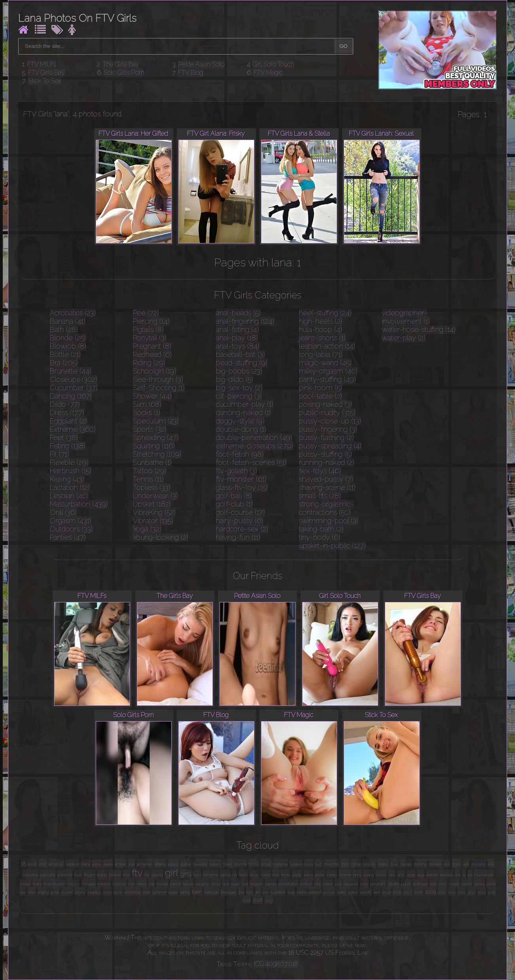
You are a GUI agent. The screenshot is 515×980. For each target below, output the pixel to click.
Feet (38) (64, 438)
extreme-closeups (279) (255, 446)
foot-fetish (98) (240, 454)
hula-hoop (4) (321, 330)
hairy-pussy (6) (240, 521)
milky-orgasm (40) (328, 371)
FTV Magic (268, 73)
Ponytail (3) (150, 338)
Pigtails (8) (148, 330)
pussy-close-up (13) (330, 421)
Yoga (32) (147, 529)
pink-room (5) (321, 388)
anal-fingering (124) (245, 321)
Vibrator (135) (153, 521)
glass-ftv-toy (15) (242, 487)
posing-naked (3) (326, 404)
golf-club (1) (234, 504)
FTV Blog (191, 73)
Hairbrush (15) (71, 471)
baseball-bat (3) (240, 354)
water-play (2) (404, 338)
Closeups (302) (74, 379)
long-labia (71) (321, 354)
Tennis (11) (148, 479)
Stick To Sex (45, 81)
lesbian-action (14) (327, 346)
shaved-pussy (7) (326, 479)
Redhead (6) (152, 354)
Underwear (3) (155, 496)
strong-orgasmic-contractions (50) (327, 508)
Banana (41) (68, 321)
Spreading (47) (156, 438)
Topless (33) (152, 487)
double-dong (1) (241, 429)
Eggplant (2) (68, 421)
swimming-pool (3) (329, 521)
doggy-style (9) (240, 421)
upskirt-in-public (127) (332, 546)
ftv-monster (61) (241, 479)
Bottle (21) (65, 354)
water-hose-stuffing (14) (419, 330)
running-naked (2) (327, 462)
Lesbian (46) (69, 496)
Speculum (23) (156, 421)
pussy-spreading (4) (330, 446)
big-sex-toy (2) (239, 388)
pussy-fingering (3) (328, 429)
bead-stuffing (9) (242, 363)
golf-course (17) (240, 512)
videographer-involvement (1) (406, 317)
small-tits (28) (320, 496)
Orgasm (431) (71, 521)
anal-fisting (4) (238, 330)
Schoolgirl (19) (155, 371)
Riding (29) (149, 363)
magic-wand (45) (325, 363)
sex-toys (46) (320, 471)
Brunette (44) (71, 371)
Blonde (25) (68, 338)
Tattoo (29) (150, 471)
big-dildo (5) (235, 379)
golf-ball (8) (234, 496)
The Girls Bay (121, 64)
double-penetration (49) (254, 438)
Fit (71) (60, 454)
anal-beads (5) (238, 313)
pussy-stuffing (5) (326, 454)
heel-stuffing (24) (325, 313)
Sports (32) (150, 429)
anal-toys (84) (238, 346)
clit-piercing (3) (239, 396)
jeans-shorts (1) (322, 338)
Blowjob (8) (68, 346)
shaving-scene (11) (327, 487)
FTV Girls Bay (46, 73)
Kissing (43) (67, 479)
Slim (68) (147, 404)
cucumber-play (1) (245, 404)
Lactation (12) (70, 487)
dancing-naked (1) (243, 413)
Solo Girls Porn (124, 73)
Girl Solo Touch (274, 64)
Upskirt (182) (152, 504)
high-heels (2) (321, 321)
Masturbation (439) (79, 504)
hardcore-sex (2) (242, 529)
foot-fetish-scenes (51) (251, 462)
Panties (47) (68, 537)
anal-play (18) (237, 338)
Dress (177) (67, 413)
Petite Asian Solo (202, 64)
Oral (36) (63, 512)
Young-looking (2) (161, 537)
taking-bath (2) (321, 529)
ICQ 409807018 (276, 964)
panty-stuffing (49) (328, 379)
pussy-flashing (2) (327, 438)
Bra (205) (64, 363)
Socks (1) (147, 413)
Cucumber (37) (74, 388)
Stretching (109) (157, 454)
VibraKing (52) (154, 512)
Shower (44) (152, 396)
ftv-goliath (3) (237, 471)
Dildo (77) (65, 404)
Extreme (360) (73, 429)
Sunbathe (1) (152, 462)
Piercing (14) (151, 321)
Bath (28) (64, 330)
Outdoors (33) (71, 529)
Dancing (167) (71, 396)
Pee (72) (146, 313)
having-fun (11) (238, 537)
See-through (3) (158, 379)
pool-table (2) (321, 396)
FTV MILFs (42, 64)
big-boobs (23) (239, 371)
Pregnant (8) (152, 346)
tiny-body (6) (320, 537)
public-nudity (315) (327, 413)
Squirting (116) (154, 446)
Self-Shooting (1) (159, 388)
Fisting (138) (68, 446)
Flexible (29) (69, 462)
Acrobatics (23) (73, 313)
